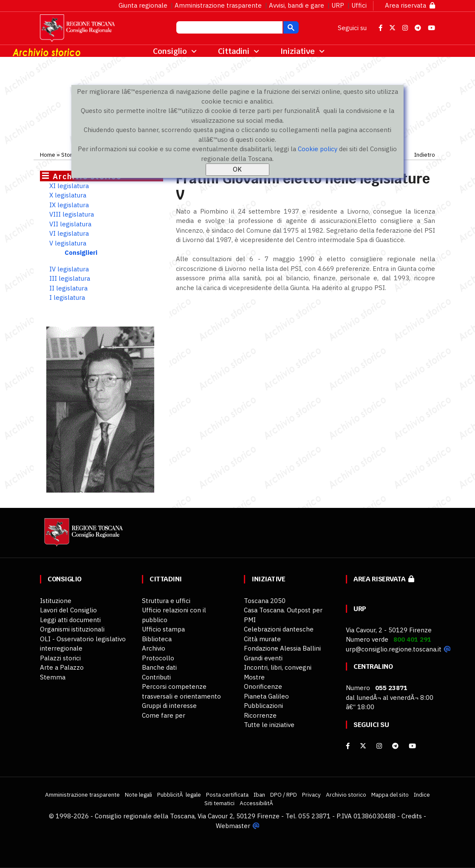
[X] (363, 746)
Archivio (154, 648)
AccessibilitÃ (257, 803)
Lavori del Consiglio (68, 610)
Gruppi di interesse (169, 706)
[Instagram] (379, 746)
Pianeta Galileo (266, 696)
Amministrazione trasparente (218, 5)
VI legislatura (69, 233)
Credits (412, 816)
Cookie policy (318, 149)
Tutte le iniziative (269, 725)
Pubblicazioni (263, 706)
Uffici (359, 5)
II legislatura (68, 288)
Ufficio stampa (163, 629)
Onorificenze (263, 686)
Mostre (254, 677)
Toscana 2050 (265, 601)
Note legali (139, 795)
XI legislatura (69, 186)
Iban (259, 795)
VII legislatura (70, 224)
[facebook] (348, 746)
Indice (422, 795)
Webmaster (233, 826)
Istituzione (56, 601)
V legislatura (68, 243)
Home (48, 155)
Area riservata (410, 5)
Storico (71, 155)
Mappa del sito (390, 795)
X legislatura (68, 195)
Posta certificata (227, 795)
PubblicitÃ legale (179, 795)
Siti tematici (219, 803)
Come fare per (164, 715)
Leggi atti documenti (70, 620)
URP (338, 5)
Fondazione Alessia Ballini (282, 648)
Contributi (156, 677)
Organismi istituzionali (72, 629)
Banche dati (159, 667)
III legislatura (70, 278)
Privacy (311, 795)
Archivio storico (346, 795)
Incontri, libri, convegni (278, 667)
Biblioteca (157, 639)
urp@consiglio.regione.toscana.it (394, 649)
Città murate (262, 639)
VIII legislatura (72, 214)
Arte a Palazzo (62, 667)
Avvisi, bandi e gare (297, 5)
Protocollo (158, 658)
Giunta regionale (143, 5)
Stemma (53, 677)
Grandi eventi (263, 658)
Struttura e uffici (166, 601)
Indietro (425, 155)
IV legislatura (69, 269)
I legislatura (67, 297)
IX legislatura (69, 205)
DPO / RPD (284, 795)
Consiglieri (81, 252)
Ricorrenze (260, 715)
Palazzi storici (60, 658)
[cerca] (229, 28)
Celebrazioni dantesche (279, 629)
